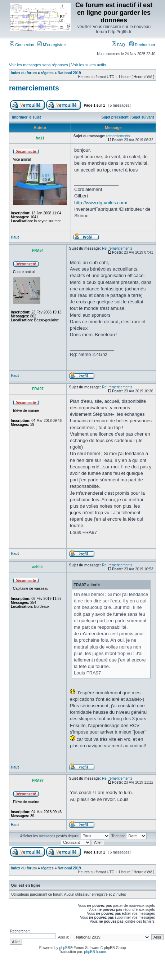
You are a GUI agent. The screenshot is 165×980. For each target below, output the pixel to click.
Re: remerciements (117, 248)
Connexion (22, 45)
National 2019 (69, 73)
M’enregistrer (52, 45)
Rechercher (142, 45)
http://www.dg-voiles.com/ (101, 203)
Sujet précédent (115, 117)
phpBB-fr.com (95, 952)
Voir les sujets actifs (89, 65)
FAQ (118, 45)
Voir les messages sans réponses (39, 65)
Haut (15, 237)
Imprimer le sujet (27, 117)
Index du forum (24, 73)
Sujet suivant (143, 117)
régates (47, 73)
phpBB (64, 948)
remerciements (34, 88)
